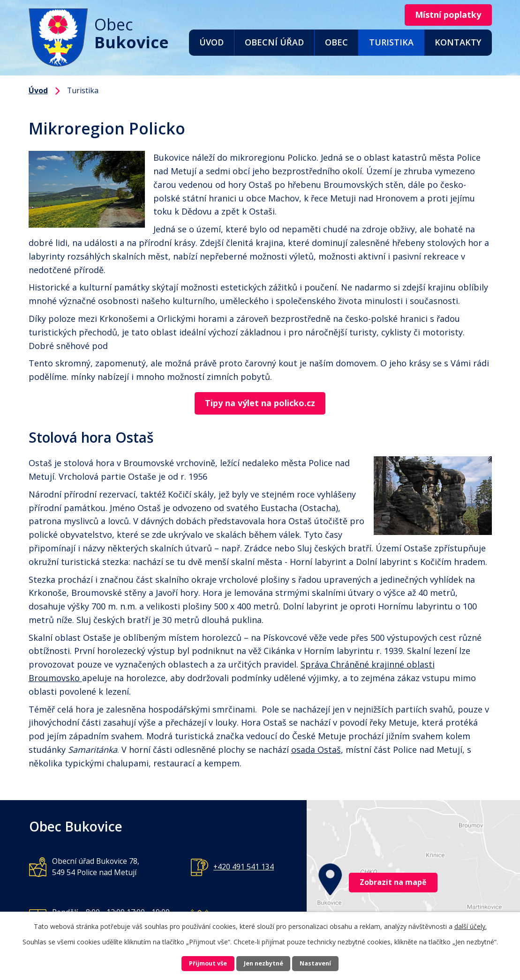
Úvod (211, 42)
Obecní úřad (274, 42)
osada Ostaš (316, 751)
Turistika (391, 42)
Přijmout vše (192, 962)
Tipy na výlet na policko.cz (260, 404)
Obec (336, 42)
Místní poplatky (442, 15)
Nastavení (332, 962)
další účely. (471, 924)
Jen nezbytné (264, 962)
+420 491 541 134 (244, 868)
